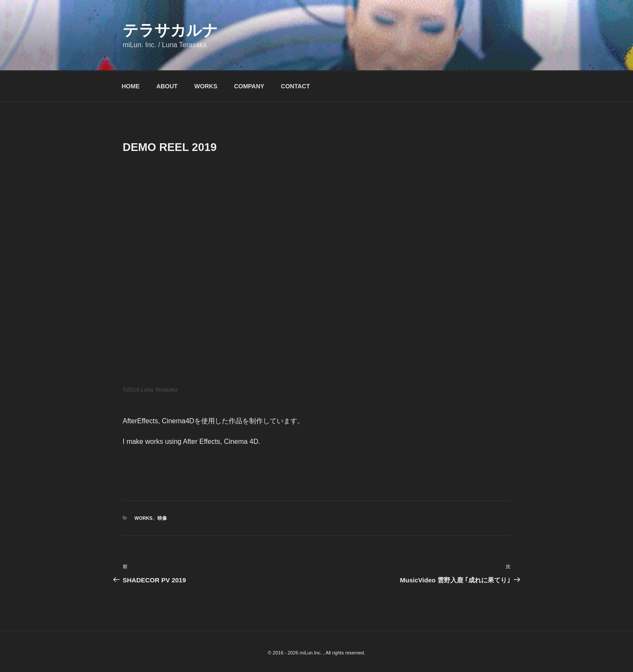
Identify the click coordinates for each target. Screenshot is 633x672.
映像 (162, 518)
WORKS (206, 86)
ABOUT (167, 86)
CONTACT (295, 86)
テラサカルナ (170, 30)
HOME (131, 86)
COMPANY (249, 86)
